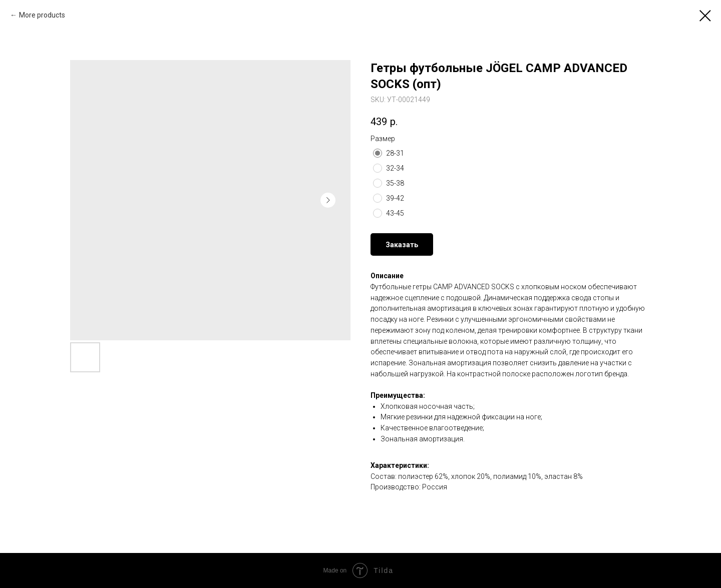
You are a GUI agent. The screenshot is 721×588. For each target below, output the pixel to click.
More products (42, 15)
